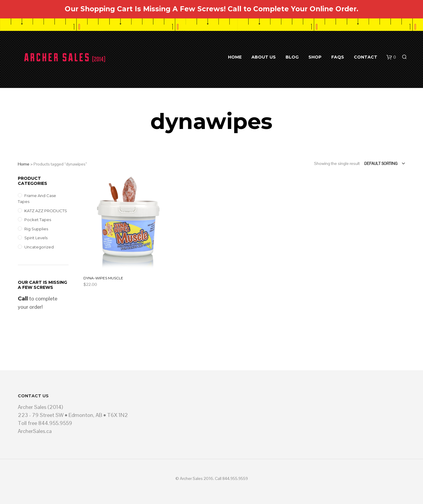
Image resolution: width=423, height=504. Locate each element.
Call (23, 299)
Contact (366, 57)
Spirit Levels (36, 238)
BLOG (292, 57)
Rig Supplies (36, 229)
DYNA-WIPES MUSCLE (103, 278)
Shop (315, 57)
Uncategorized (39, 247)
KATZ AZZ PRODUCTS (46, 211)
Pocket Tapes (38, 220)
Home (235, 57)
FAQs (338, 57)
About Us (264, 57)
